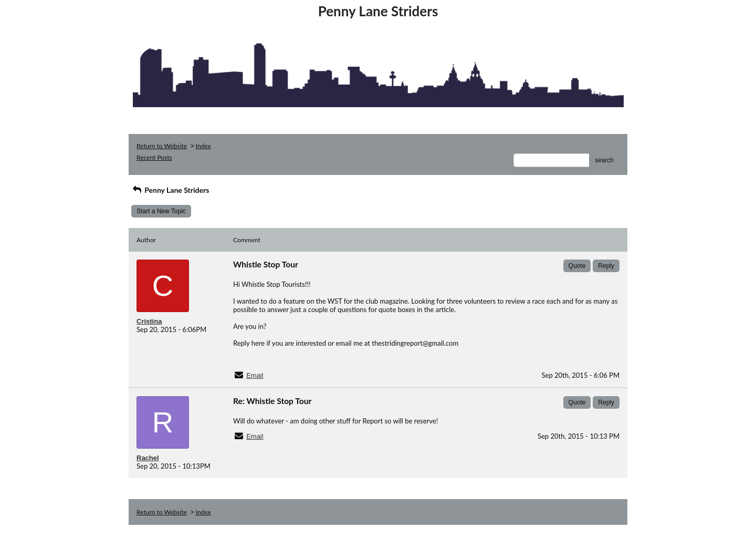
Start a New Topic (161, 211)
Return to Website (162, 146)
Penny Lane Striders (170, 190)
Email (255, 375)
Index (203, 146)
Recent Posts (154, 157)
